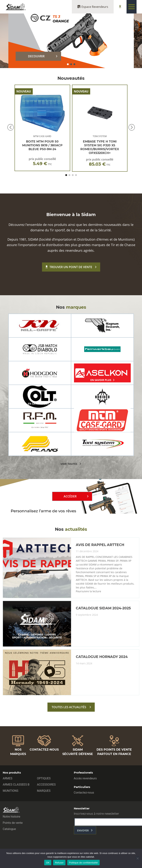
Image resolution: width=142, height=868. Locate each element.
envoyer (83, 830)
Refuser (59, 863)
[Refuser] (137, 858)
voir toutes (69, 464)
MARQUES (44, 791)
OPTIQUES (44, 778)
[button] (68, 64)
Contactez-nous (84, 793)
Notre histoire (11, 817)
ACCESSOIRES (46, 785)
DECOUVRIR (36, 56)
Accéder (70, 496)
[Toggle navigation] (132, 7)
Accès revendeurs (85, 778)
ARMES (8, 778)
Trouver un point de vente (69, 267)
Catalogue (9, 829)
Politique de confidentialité (83, 863)
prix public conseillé (42, 162)
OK (48, 863)
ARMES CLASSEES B (16, 785)
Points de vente (13, 823)
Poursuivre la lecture (88, 591)
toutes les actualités (69, 707)
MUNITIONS (11, 791)
